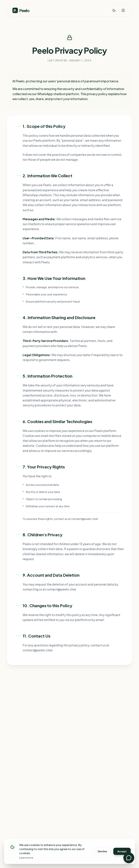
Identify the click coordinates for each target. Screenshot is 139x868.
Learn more (26, 858)
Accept (122, 851)
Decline (102, 851)
